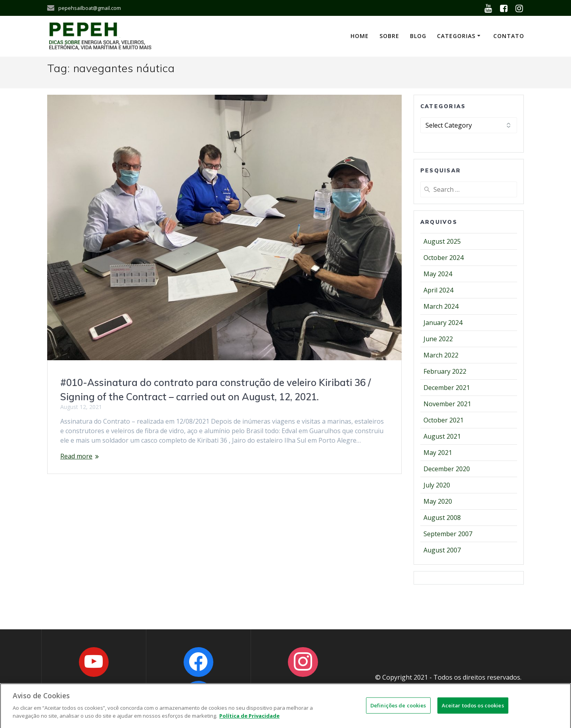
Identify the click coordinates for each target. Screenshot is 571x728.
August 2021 (442, 436)
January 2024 (443, 323)
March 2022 (441, 355)
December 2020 (447, 469)
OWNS (482, 687)
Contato (509, 36)
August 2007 (442, 550)
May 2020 (438, 501)
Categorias (456, 36)
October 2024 (444, 258)
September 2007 (448, 534)
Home (360, 36)
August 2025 (442, 241)
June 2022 (438, 339)
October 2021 (444, 420)
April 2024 (438, 290)
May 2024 (438, 274)
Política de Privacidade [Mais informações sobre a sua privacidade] (249, 720)
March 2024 (441, 306)
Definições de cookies (398, 710)
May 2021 (438, 453)
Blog (418, 36)
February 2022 (445, 371)
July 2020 (437, 485)
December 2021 (447, 388)
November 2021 (447, 404)
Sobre (389, 36)
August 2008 (442, 518)
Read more (76, 456)
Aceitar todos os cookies (473, 710)
